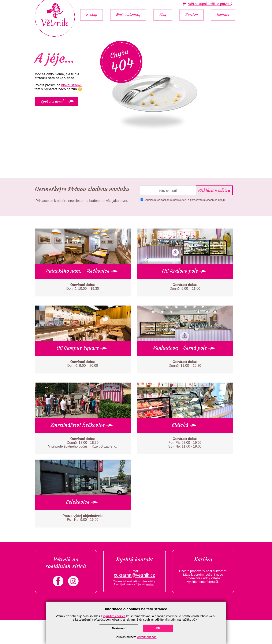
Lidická (185, 425)
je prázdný (210, 4)
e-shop (92, 15)
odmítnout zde (147, 637)
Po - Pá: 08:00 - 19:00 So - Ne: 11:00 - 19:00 (185, 443)
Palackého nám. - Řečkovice (83, 271)
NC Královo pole (185, 271)
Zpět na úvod (52, 101)
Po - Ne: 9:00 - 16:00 (83, 518)
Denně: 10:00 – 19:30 (83, 287)
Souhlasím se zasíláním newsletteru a (184, 200)
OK (158, 628)
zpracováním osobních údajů (208, 200)
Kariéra (192, 15)
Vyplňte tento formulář (203, 582)
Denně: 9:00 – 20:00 (83, 364)
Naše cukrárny (128, 15)
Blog (163, 15)
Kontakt (223, 15)
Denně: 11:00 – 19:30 (185, 364)
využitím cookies (114, 616)
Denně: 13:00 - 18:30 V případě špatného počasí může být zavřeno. (83, 443)
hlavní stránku (72, 85)
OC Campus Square (83, 348)
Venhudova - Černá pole (185, 348)
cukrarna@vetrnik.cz (134, 575)
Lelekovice (83, 502)
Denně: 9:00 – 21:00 (185, 287)
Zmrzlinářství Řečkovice (83, 425)
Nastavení (119, 628)
